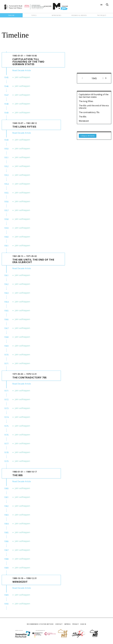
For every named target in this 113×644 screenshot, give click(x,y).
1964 (6, 302)
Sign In (83, 624)
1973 (6, 408)
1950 (6, 149)
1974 (6, 417)
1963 (6, 293)
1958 (6, 219)
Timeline (11, 15)
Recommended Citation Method (40, 624)
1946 (6, 86)
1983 (6, 515)
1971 (6, 364)
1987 (6, 550)
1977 (6, 444)
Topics (34, 15)
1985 (6, 533)
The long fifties (86, 101)
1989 (6, 568)
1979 (6, 461)
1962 (6, 284)
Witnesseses (56, 15)
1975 (6, 426)
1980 (6, 488)
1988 (6, 559)
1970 (6, 355)
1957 (6, 210)
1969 (6, 346)
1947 (6, 95)
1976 (6, 435)
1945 (6, 77)
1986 (6, 541)
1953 (6, 175)
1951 (6, 158)
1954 (6, 184)
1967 (6, 328)
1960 (6, 237)
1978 (6, 452)
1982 (6, 506)
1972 (6, 400)
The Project (102, 15)
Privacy (75, 624)
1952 (6, 166)
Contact (59, 624)
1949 (6, 113)
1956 (6, 202)
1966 (6, 319)
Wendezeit (84, 121)
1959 (6, 228)
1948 (6, 104)
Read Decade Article (22, 70)
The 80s (83, 117)
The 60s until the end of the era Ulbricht (94, 107)
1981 (6, 497)
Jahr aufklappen (22, 77)
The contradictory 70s (89, 112)
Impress (67, 624)
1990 (6, 604)
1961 (6, 246)
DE (101, 5)
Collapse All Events (88, 136)
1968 (6, 337)
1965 (6, 311)
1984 (6, 524)
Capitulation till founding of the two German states (94, 96)
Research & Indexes (79, 15)
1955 (6, 193)
